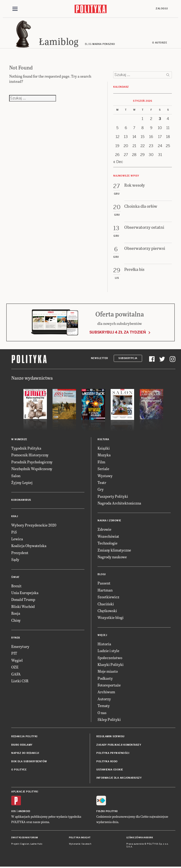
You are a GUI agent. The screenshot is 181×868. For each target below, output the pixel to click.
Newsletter (100, 358)
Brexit (16, 586)
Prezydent (20, 553)
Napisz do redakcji (25, 753)
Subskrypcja (128, 358)
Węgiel (17, 660)
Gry (101, 489)
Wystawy (105, 476)
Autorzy (104, 699)
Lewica (17, 539)
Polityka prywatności (113, 753)
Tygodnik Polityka (26, 448)
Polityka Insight (80, 838)
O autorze (160, 43)
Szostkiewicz (108, 597)
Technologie (107, 543)
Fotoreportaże (109, 685)
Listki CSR (20, 681)
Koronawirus (21, 500)
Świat (15, 577)
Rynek (16, 638)
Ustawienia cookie (110, 770)
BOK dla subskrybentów (29, 761)
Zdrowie (104, 529)
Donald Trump (23, 599)
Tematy (104, 706)
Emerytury (20, 646)
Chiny (16, 620)
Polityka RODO (107, 761)
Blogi (102, 574)
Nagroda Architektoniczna (119, 503)
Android (24, 811)
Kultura (103, 439)
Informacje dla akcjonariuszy (119, 778)
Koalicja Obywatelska (29, 546)
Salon (16, 476)
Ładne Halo (36, 844)
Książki (104, 448)
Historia (104, 644)
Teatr (102, 482)
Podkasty (105, 678)
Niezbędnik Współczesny (32, 469)
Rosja (16, 613)
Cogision (25, 844)
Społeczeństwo (110, 658)
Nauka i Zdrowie (109, 521)
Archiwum (106, 692)
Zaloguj (162, 9)
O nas (102, 713)
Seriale (103, 469)
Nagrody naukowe (112, 557)
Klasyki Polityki (111, 664)
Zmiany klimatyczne (114, 550)
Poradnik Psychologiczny (32, 462)
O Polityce (19, 770)
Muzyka (104, 455)
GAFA (16, 674)
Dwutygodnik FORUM (25, 838)
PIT (14, 653)
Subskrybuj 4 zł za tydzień (118, 332)
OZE (15, 667)
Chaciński (106, 604)
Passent (104, 583)
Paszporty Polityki (113, 496)
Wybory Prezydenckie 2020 (34, 525)
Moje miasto (108, 671)
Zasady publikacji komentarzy (119, 745)
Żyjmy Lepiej (22, 482)
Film (101, 462)
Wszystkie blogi (111, 617)
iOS (14, 811)
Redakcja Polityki (24, 736)
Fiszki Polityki (107, 811)
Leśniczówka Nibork (140, 838)
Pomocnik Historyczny (30, 455)
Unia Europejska (25, 593)
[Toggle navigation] (15, 9)
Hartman (105, 590)
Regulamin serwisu (110, 736)
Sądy (15, 559)
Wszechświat (108, 536)
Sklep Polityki (109, 719)
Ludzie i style (108, 651)
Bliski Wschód (23, 606)
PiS (14, 532)
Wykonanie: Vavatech (80, 844)
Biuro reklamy (22, 745)
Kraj (15, 516)
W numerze (19, 439)
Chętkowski (107, 611)
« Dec (118, 162)
